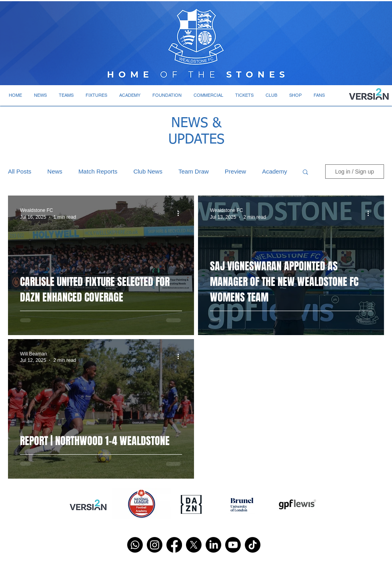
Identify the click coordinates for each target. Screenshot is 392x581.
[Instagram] (155, 545)
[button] (40, 95)
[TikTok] (253, 545)
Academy (275, 171)
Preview (235, 171)
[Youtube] (233, 545)
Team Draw (194, 171)
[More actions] (181, 213)
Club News (148, 171)
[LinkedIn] (213, 545)
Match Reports (98, 171)
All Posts (20, 171)
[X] (194, 545)
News (55, 171)
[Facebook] (174, 545)
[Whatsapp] (135, 545)
